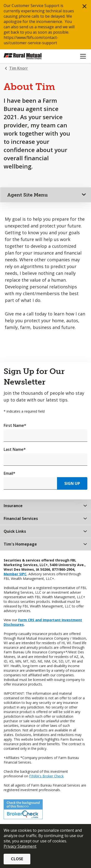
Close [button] (17, 859)
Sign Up (72, 483)
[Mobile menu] (83, 56)
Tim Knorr (19, 68)
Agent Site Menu (28, 195)
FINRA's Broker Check (46, 776)
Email (9, 473)
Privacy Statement (20, 846)
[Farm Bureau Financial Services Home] (29, 56)
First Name (15, 425)
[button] (84, 7)
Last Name (15, 449)
